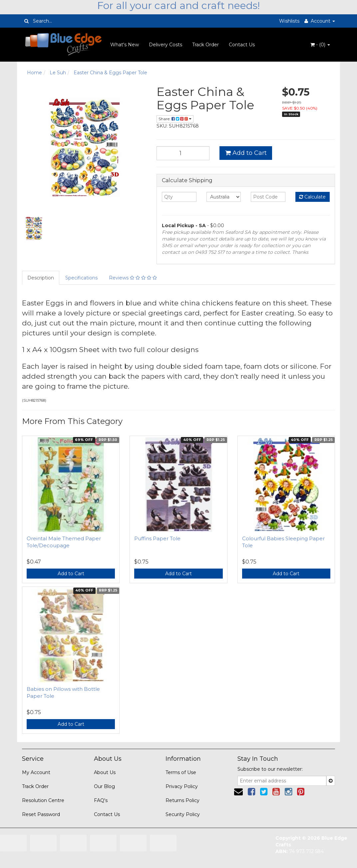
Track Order (205, 45)
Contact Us (242, 45)
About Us (105, 772)
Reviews (133, 278)
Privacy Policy (182, 786)
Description (41, 278)
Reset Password (41, 814)
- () (320, 45)
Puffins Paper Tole (157, 538)
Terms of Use (181, 772)
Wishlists (289, 21)
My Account (36, 772)
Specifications (81, 278)
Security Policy (183, 814)
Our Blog (104, 786)
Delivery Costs (166, 45)
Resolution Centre (43, 800)
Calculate (312, 197)
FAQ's (101, 800)
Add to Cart (246, 153)
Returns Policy (182, 800)
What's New (125, 45)
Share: (175, 119)
